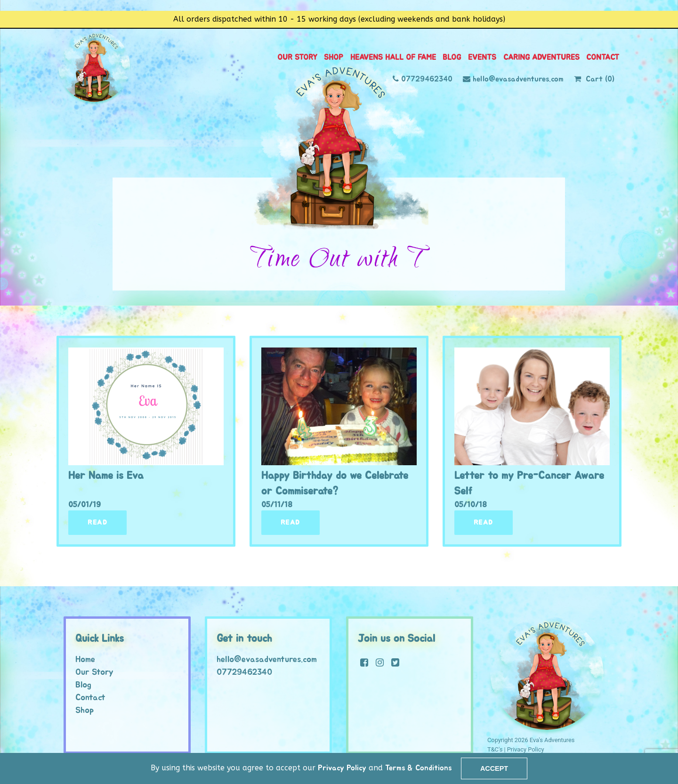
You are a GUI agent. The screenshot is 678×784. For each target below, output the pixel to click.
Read (97, 522)
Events (482, 57)
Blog (452, 57)
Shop (334, 57)
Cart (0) (600, 80)
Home (85, 660)
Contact (603, 57)
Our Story (297, 57)
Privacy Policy (341, 768)
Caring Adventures (541, 57)
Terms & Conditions (418, 768)
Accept (494, 768)
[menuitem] (297, 58)
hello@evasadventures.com (518, 80)
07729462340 (427, 80)
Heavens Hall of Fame (393, 57)
